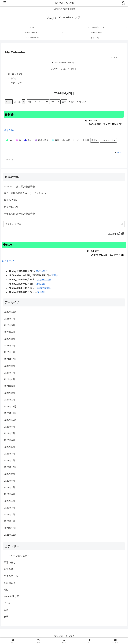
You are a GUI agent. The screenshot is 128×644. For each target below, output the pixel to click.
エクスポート (108, 141)
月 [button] (15, 102)
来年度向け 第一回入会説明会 (19, 214)
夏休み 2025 (10, 200)
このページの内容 (60, 69)
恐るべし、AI (11, 207)
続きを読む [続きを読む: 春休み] (10, 131)
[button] (72, 102)
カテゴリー (17, 83)
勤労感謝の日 (44, 288)
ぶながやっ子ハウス (64, 3)
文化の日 (41, 284)
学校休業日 (42, 272)
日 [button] (24, 102)
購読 (95, 141)
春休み (14, 79)
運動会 (55, 276)
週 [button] (20, 102)
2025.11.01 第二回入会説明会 (19, 187)
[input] (64, 225)
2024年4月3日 (15, 75)
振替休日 (42, 293)
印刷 (85, 141)
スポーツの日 (44, 280)
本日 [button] (79, 102)
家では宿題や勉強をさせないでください (25, 194)
